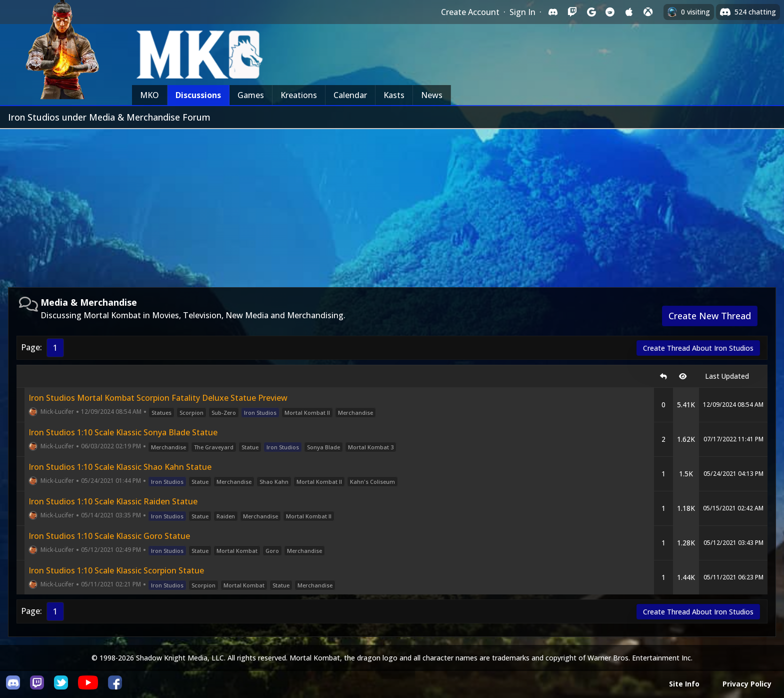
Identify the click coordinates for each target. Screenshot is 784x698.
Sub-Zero (224, 413)
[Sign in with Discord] (553, 12)
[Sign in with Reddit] (610, 12)
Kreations (299, 95)
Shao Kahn (274, 482)
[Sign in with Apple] (629, 12)
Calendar (350, 95)
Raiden (226, 516)
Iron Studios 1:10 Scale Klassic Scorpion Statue (116, 570)
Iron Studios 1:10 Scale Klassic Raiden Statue (113, 501)
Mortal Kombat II (307, 413)
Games (251, 95)
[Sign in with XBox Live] (648, 12)
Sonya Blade (323, 447)
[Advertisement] (392, 204)
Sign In (522, 12)
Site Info (684, 684)
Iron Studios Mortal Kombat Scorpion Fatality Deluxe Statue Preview (158, 398)
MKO (149, 95)
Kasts (394, 95)
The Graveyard (214, 447)
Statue (250, 447)
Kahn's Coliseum (372, 482)
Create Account (470, 12)
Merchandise (355, 413)
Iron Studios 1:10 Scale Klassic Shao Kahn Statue (120, 467)
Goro (272, 551)
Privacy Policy (747, 684)
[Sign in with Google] (591, 12)
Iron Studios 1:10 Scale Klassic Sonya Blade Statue (123, 432)
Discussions (198, 95)
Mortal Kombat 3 (371, 447)
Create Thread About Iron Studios (698, 348)
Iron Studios (260, 413)
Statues (161, 413)
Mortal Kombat (237, 551)
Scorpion (191, 413)
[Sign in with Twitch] (572, 12)
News (432, 95)
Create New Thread (710, 316)
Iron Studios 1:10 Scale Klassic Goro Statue (109, 536)
